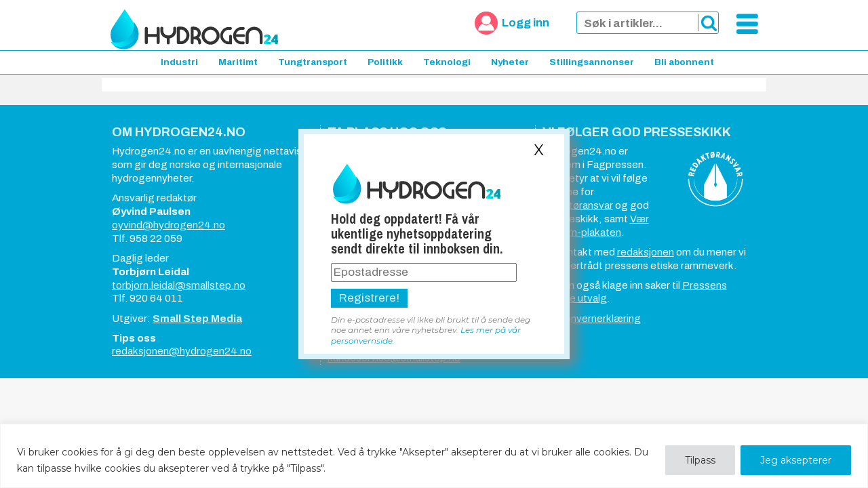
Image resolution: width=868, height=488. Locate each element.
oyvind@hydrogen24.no (169, 225)
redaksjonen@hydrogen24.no (182, 351)
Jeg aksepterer (796, 460)
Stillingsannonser (592, 62)
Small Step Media (197, 319)
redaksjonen (646, 252)
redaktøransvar (578, 205)
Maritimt (238, 62)
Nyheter (510, 62)
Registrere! (369, 298)
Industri (179, 62)
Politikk (385, 62)
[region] (434, 456)
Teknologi (447, 62)
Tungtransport (313, 62)
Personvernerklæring (592, 319)
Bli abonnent (684, 62)
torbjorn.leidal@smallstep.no (179, 285)
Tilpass (700, 460)
